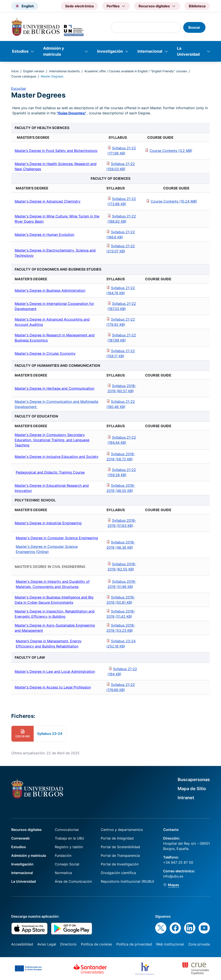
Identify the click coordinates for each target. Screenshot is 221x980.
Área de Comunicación (73, 881)
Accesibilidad (22, 944)
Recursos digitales (26, 830)
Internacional (150, 51)
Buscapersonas (194, 780)
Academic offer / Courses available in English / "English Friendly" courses (136, 71)
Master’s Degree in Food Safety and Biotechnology (56, 151)
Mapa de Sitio (192, 789)
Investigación (110, 51)
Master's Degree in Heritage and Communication (54, 388)
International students (64, 71)
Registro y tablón (69, 847)
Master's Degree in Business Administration (50, 290)
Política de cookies (96, 944)
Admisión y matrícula (54, 51)
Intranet (186, 798)
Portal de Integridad (117, 838)
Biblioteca (197, 6)
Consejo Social (67, 864)
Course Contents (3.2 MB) (171, 151)
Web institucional (170, 944)
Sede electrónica (79, 6)
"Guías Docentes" (71, 113)
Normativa (63, 873)
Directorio (68, 944)
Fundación (63, 856)
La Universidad (188, 51)
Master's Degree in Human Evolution (44, 235)
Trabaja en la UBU (69, 838)
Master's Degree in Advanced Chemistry (48, 201)
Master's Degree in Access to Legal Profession (53, 687)
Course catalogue (24, 76)
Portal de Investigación (120, 864)
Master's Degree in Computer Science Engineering (57, 538)
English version (34, 71)
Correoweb (20, 838)
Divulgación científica (118, 873)
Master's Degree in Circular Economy (45, 353)
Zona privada (199, 944)
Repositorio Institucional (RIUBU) (128, 881)
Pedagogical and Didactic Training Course (50, 472)
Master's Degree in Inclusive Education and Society (57, 457)
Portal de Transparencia (120, 856)
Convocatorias (67, 830)
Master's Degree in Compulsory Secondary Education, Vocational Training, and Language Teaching (52, 440)
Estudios (20, 51)
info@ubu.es (173, 876)
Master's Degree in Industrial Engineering (48, 523)
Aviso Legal (47, 944)
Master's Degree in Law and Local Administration (55, 671)
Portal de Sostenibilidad (120, 847)
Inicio (15, 71)
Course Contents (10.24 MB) (174, 201)
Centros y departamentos (122, 830)
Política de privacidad (134, 944)
